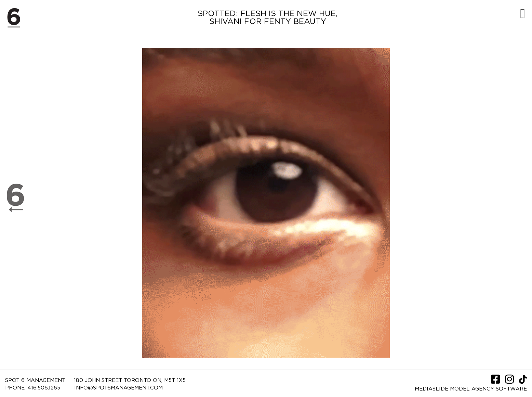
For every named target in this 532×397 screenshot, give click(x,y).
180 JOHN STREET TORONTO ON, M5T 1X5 (130, 380)
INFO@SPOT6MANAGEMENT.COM (118, 388)
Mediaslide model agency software (471, 389)
